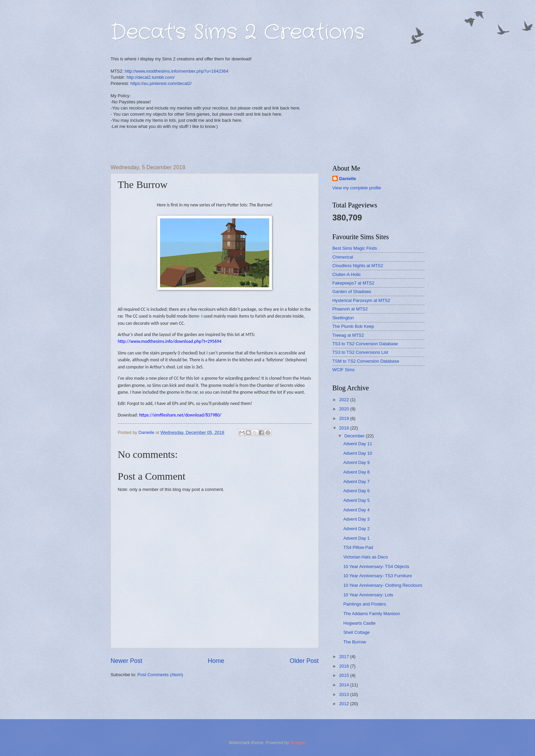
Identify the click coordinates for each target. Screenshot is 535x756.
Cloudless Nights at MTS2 (358, 266)
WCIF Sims (343, 370)
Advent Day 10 (358, 453)
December (355, 436)
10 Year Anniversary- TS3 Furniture (378, 576)
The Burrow (355, 642)
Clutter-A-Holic (347, 274)
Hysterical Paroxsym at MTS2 (361, 300)
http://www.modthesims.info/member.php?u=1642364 (177, 71)
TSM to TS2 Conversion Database (366, 361)
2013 (345, 694)
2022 (345, 400)
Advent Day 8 (356, 472)
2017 (345, 657)
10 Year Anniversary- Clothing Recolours (383, 585)
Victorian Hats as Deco (366, 557)
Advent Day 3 (356, 519)
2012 (345, 704)
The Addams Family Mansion (372, 614)
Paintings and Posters (365, 604)
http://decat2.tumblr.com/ (151, 77)
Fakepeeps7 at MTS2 (353, 283)
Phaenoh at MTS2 (350, 309)
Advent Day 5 (356, 500)
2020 (345, 409)
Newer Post (126, 661)
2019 (345, 418)
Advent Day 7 (356, 482)
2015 (345, 675)
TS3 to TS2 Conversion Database (365, 344)
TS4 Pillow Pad (358, 547)
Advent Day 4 (356, 510)
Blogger (298, 743)
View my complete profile (357, 188)
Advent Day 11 (358, 444)
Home (216, 661)
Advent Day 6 (356, 491)
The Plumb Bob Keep (353, 326)
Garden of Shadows (352, 292)
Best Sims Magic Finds (355, 248)
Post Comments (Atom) (160, 675)
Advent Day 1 (356, 538)
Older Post (304, 661)
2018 (345, 428)
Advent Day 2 (356, 529)
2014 (345, 685)
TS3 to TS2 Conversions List (360, 352)
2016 (345, 666)
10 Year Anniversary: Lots (368, 595)
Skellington (343, 318)
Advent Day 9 (356, 462)
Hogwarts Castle (359, 623)
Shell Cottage (356, 632)
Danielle (348, 179)
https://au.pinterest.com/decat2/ (161, 83)
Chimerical (343, 257)
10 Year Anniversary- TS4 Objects (376, 566)
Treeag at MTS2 (348, 335)
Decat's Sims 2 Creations (238, 32)
